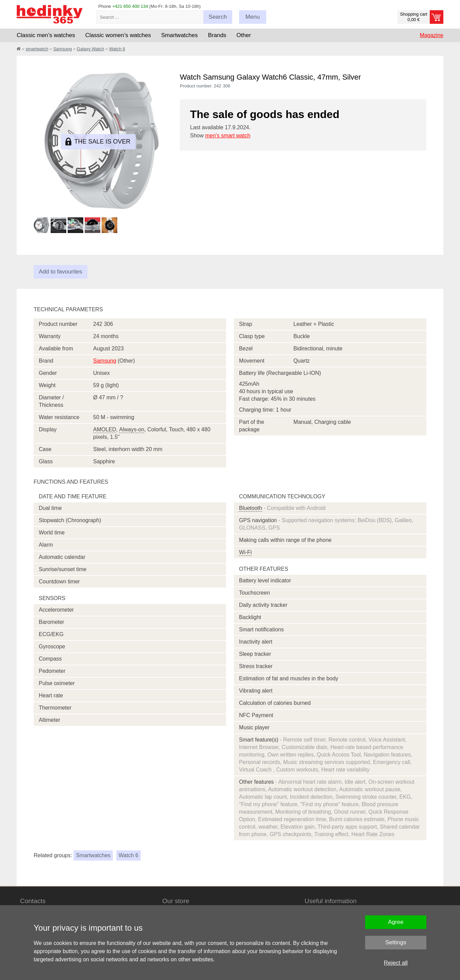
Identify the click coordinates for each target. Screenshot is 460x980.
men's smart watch (228, 136)
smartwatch (37, 49)
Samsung (62, 49)
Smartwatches (93, 855)
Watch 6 (117, 49)
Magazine (432, 35)
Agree (396, 922)
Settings (396, 942)
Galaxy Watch (90, 49)
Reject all (396, 963)
